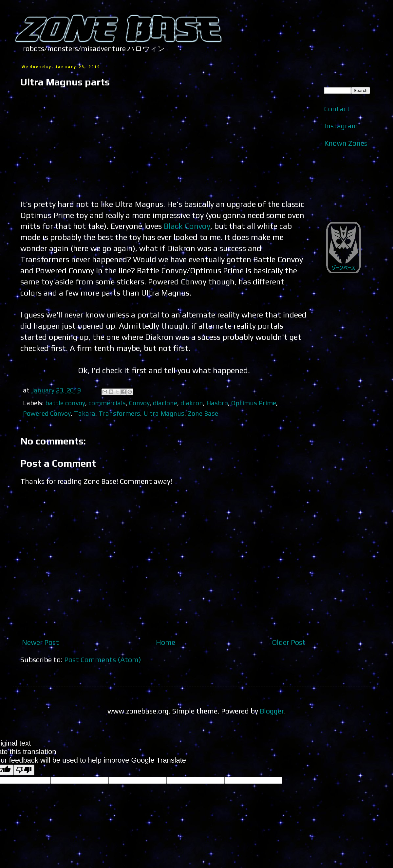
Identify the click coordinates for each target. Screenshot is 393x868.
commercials (107, 403)
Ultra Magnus (164, 413)
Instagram (341, 126)
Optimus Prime (254, 403)
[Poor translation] (24, 770)
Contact (337, 109)
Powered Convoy (47, 413)
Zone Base (203, 413)
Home (166, 642)
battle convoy (65, 403)
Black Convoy (187, 226)
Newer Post (40, 642)
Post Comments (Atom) (103, 660)
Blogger (272, 711)
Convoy (139, 403)
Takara (85, 413)
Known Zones (346, 143)
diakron (192, 403)
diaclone (165, 403)
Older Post (289, 642)
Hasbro (217, 403)
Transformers (119, 413)
